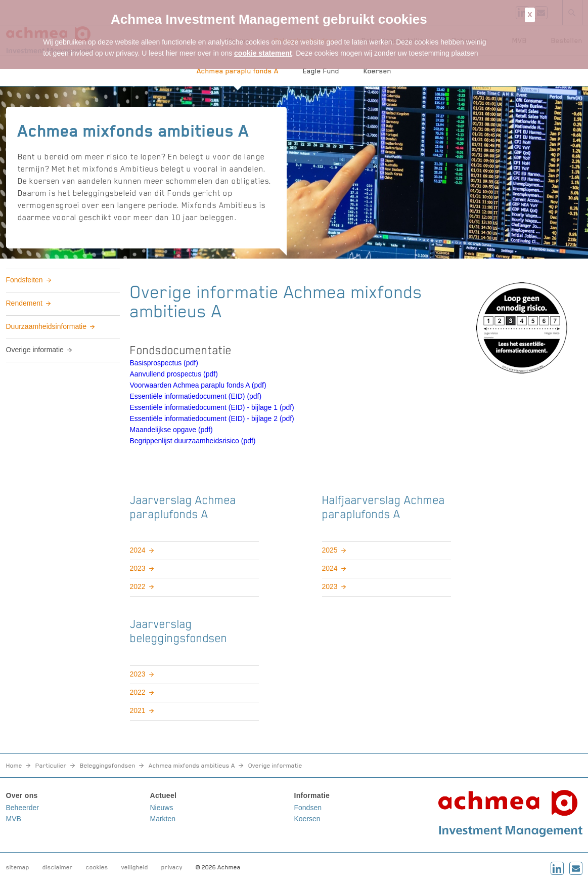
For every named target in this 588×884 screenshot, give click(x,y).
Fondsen (308, 808)
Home (14, 766)
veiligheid (135, 867)
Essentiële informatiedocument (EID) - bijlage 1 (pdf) (212, 407)
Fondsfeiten (25, 280)
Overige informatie (35, 350)
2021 (138, 710)
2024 (138, 550)
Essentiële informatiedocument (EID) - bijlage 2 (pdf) (212, 418)
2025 (330, 550)
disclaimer (58, 867)
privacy (172, 867)
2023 (138, 568)
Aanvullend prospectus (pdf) (174, 374)
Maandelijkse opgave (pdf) (171, 430)
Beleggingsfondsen (108, 766)
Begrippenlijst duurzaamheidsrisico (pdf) (193, 441)
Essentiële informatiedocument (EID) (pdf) (196, 396)
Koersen (377, 71)
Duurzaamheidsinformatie (47, 326)
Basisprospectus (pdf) (164, 363)
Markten (163, 819)
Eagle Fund (321, 71)
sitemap (18, 867)
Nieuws (162, 808)
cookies (97, 867)
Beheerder (22, 808)
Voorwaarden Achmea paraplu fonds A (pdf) (198, 385)
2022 (138, 586)
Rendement (24, 303)
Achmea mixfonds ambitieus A (192, 766)
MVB (14, 819)
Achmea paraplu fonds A (238, 71)
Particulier (51, 766)
